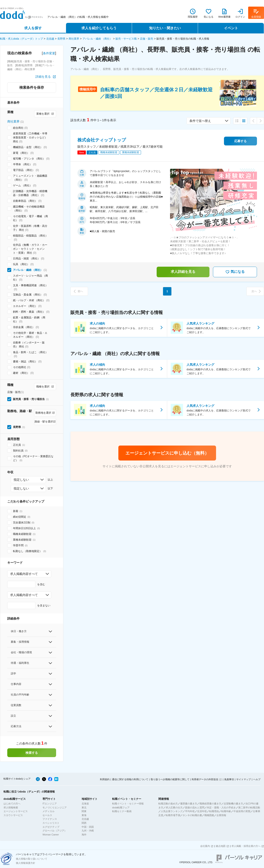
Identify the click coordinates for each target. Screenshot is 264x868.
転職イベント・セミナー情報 (128, 804)
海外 (84, 835)
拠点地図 (221, 846)
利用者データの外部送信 (205, 779)
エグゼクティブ (51, 827)
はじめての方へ (12, 804)
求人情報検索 (11, 807)
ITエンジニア (50, 804)
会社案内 (205, 846)
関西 (84, 823)
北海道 (85, 804)
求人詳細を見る (183, 272)
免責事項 (229, 779)
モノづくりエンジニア (55, 807)
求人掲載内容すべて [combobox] (24, 574)
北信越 (50, 39)
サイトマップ (244, 779)
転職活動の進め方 (168, 804)
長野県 (61, 39)
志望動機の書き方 (233, 804)
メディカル (49, 811)
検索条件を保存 (32, 87)
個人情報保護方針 (26, 863)
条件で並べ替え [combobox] (200, 121)
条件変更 (49, 53)
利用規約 (105, 779)
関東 (84, 811)
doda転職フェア (121, 807)
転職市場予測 (173, 815)
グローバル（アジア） (55, 831)
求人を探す (33, 28)
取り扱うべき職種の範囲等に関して (170, 779)
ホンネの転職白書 (192, 815)
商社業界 (74, 39)
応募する (240, 141)
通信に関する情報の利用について (130, 779)
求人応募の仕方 (174, 807)
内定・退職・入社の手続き (221, 807)
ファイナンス (50, 819)
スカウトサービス (13, 815)
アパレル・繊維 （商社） (97, 39)
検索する (32, 753)
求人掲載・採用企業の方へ (246, 846)
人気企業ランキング (172, 811)
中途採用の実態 (242, 811)
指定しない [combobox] (21, 480)
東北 (84, 807)
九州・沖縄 (88, 831)
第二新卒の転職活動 (249, 807)
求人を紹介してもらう (99, 28)
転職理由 (214, 811)
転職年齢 (226, 811)
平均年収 (190, 811)
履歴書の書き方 (189, 804)
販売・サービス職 (126, 39)
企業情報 (221, 815)
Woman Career (51, 835)
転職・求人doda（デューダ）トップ (21, 39)
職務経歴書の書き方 (210, 804)
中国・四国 (88, 827)
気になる (235, 272)
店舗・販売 (147, 39)
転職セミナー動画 (122, 811)
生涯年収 (202, 811)
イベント (231, 28)
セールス (47, 815)
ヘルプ (257, 779)
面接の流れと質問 (195, 807)
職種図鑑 (209, 815)
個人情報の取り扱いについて (32, 859)
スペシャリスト (51, 823)
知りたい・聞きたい (165, 28)
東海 (84, 815)
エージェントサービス (16, 811)
